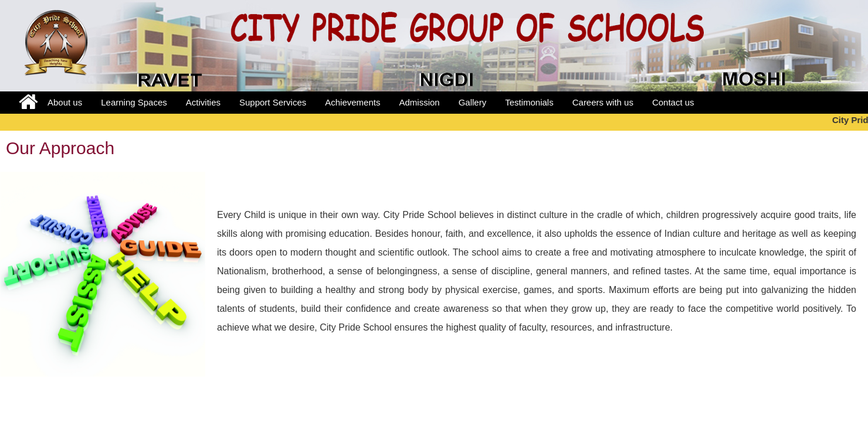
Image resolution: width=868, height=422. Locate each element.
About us (65, 102)
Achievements (352, 102)
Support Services (273, 102)
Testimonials (529, 102)
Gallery (473, 102)
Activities (203, 102)
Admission (419, 102)
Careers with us (603, 102)
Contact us (673, 102)
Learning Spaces (134, 102)
